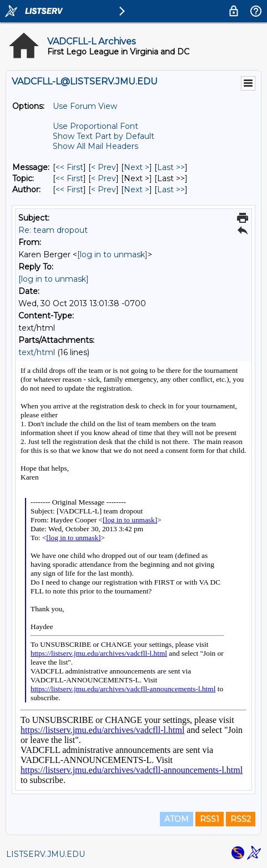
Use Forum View (85, 106)
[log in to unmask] (112, 255)
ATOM (177, 819)
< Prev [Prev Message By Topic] (104, 178)
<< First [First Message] (69, 167)
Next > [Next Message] (137, 167)
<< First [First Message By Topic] (69, 178)
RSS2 (241, 819)
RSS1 (210, 819)
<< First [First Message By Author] (69, 189)
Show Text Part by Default (104, 136)
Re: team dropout (53, 230)
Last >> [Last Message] (171, 167)
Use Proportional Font (95, 126)
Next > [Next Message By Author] (137, 189)
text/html (37, 352)
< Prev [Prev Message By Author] (104, 189)
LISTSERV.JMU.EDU (46, 854)
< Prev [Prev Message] (104, 167)
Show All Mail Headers (95, 146)
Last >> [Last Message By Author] (171, 189)
